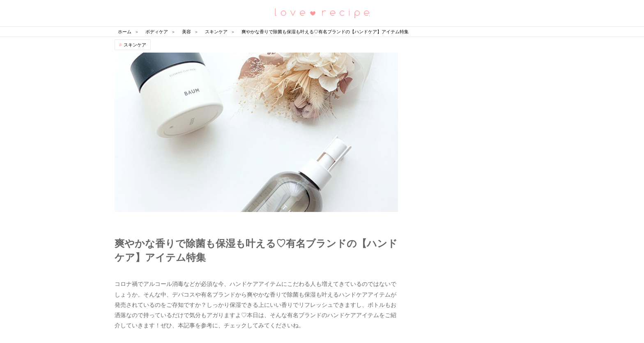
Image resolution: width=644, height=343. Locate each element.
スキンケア (135, 45)
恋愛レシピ (322, 13)
